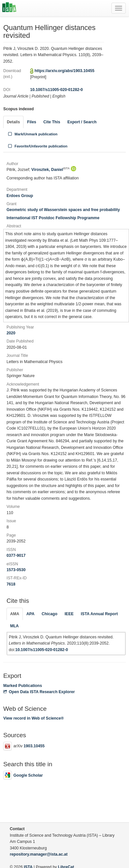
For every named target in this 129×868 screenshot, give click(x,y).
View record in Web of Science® (33, 718)
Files (32, 122)
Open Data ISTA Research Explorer (39, 692)
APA (31, 614)
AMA (15, 614)
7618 (11, 584)
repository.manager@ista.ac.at (39, 854)
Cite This (52, 122)
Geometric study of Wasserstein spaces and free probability (63, 210)
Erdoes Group (20, 196)
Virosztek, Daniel (50, 170)
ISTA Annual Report (99, 614)
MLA (14, 626)
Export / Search (82, 122)
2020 (11, 333)
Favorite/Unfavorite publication (37, 146)
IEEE (69, 614)
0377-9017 (16, 556)
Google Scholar (23, 775)
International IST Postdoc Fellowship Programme (53, 218)
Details (13, 122)
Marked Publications (23, 686)
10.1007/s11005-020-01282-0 (56, 90)
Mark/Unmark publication (32, 134)
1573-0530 (16, 570)
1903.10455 (34, 746)
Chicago (50, 614)
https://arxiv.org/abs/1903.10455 (64, 71)
